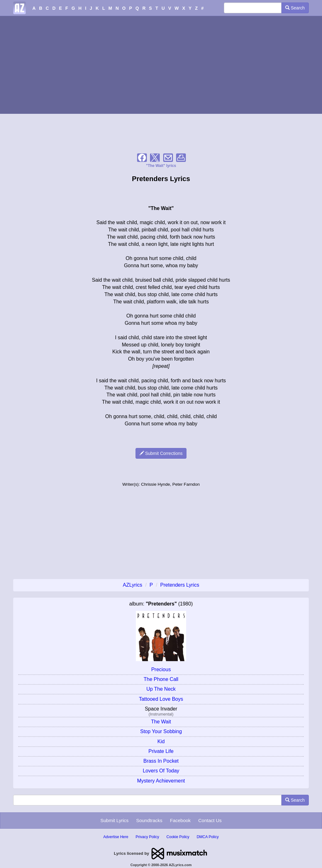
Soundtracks (149, 820)
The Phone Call (161, 679)
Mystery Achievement (161, 781)
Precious (161, 669)
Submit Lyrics (114, 820)
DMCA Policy (208, 837)
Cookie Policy (178, 837)
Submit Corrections (161, 453)
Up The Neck (161, 689)
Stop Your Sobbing (161, 731)
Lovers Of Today (161, 771)
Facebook (180, 820)
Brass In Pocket (161, 761)
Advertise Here (116, 837)
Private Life (161, 751)
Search (295, 8)
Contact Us (210, 820)
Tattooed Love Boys (161, 699)
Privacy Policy (147, 837)
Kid (161, 741)
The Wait (161, 722)
